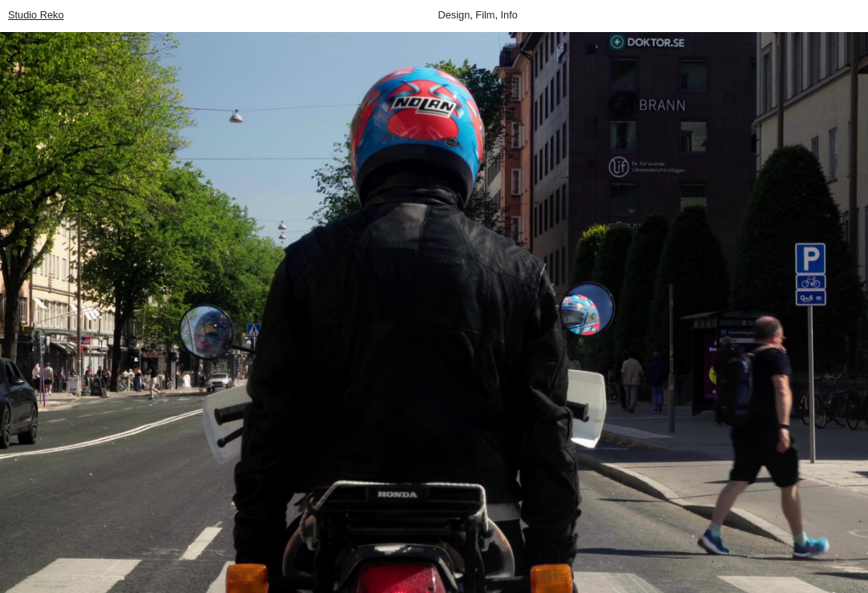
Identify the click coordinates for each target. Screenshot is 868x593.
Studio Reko (36, 15)
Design (454, 15)
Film (485, 15)
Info (509, 15)
